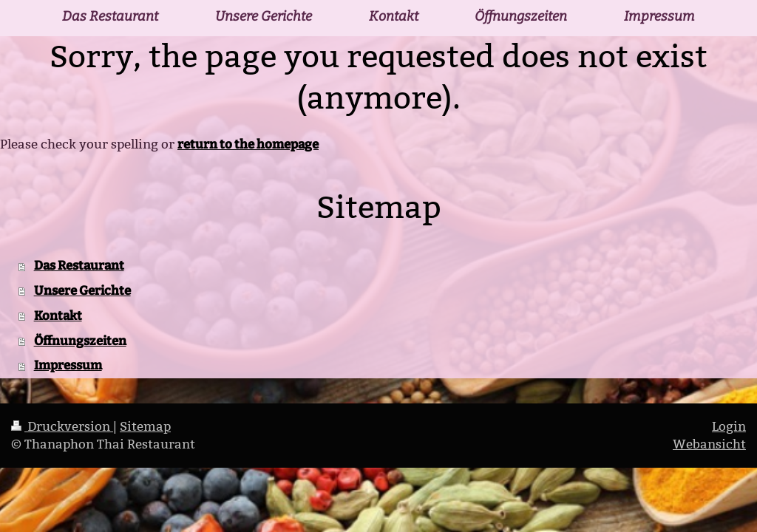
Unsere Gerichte (82, 290)
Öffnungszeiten (80, 341)
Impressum (68, 365)
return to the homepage (248, 144)
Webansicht (709, 444)
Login (729, 427)
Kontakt (58, 316)
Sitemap (145, 427)
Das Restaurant (79, 265)
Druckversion (62, 427)
